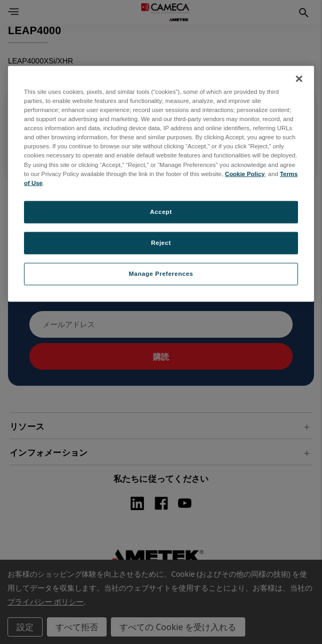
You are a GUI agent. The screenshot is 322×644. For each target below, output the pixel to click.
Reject (161, 242)
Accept (161, 211)
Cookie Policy (245, 173)
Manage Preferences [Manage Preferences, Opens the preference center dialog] (161, 273)
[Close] (299, 79)
